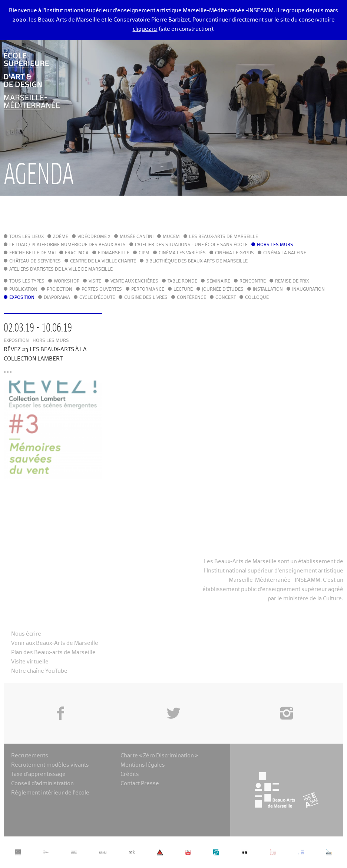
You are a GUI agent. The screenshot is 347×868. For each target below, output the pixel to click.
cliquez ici (145, 29)
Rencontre (253, 281)
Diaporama (57, 298)
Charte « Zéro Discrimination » (159, 756)
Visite (95, 281)
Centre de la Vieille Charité (103, 261)
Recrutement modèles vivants (50, 765)
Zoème (61, 237)
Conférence (191, 298)
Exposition (22, 298)
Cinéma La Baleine (285, 253)
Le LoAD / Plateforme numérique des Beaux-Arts (67, 245)
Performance (148, 290)
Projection (60, 290)
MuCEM (171, 237)
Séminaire (218, 281)
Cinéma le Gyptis (234, 253)
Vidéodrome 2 (94, 237)
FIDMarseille (114, 253)
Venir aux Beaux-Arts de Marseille (55, 643)
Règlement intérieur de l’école (50, 793)
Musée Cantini (137, 237)
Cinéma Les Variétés (182, 253)
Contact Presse (140, 784)
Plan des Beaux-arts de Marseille (53, 652)
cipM (144, 253)
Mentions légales (143, 765)
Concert (226, 298)
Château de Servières (35, 261)
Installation (268, 290)
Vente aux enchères (134, 281)
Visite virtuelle (30, 662)
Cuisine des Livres (146, 298)
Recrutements (30, 756)
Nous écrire (26, 634)
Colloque (257, 298)
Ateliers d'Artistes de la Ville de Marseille (61, 270)
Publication (23, 290)
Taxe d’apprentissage (38, 774)
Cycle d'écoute (97, 298)
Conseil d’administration (42, 784)
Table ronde (182, 281)
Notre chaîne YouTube (39, 671)
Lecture (183, 290)
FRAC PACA (77, 253)
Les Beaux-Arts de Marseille (224, 237)
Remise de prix (292, 281)
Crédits (130, 774)
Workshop (67, 281)
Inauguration (308, 290)
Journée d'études (223, 290)
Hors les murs (275, 245)
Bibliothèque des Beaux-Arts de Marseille (196, 261)
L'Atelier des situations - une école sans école (191, 245)
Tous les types (27, 281)
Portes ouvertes (102, 290)
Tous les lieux (27, 237)
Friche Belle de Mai (32, 253)
